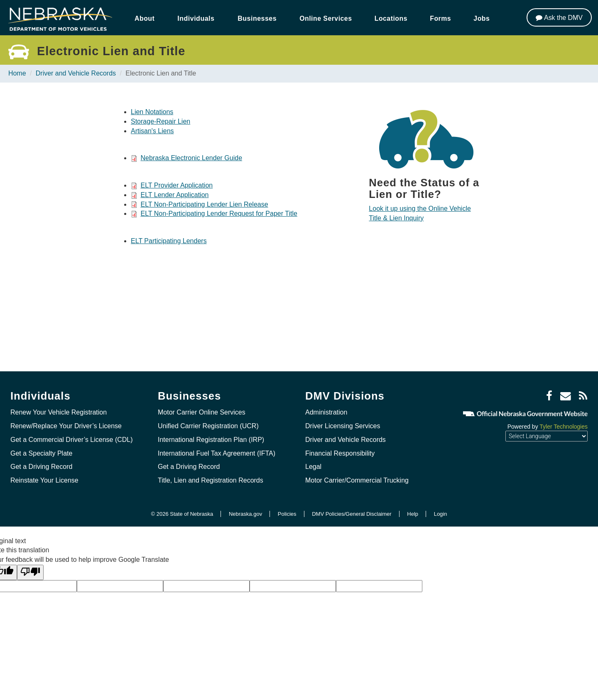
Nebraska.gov (245, 514)
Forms (442, 18)
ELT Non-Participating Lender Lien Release (204, 204)
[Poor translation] (30, 572)
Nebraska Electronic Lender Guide (191, 158)
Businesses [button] (257, 18)
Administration (326, 412)
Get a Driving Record (41, 467)
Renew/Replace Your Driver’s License (66, 426)
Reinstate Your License (44, 480)
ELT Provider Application (176, 185)
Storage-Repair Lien (161, 121)
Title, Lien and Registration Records (211, 480)
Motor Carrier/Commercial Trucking (357, 480)
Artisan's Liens (152, 131)
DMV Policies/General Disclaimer (352, 514)
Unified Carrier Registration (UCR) (208, 426)
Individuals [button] (196, 18)
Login (441, 514)
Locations (392, 18)
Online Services (326, 18)
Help (413, 514)
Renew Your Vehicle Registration (59, 412)
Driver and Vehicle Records (76, 73)
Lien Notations (152, 112)
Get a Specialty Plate (41, 453)
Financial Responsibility (340, 453)
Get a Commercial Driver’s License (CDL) (72, 440)
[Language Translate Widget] (547, 436)
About (145, 18)
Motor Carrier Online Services (202, 412)
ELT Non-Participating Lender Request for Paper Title (219, 213)
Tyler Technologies (564, 427)
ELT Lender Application (174, 195)
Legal (313, 467)
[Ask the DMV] (559, 17)
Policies (287, 514)
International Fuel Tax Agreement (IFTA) (217, 453)
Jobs (484, 18)
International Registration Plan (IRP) (211, 440)
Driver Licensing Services (343, 426)
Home (17, 73)
